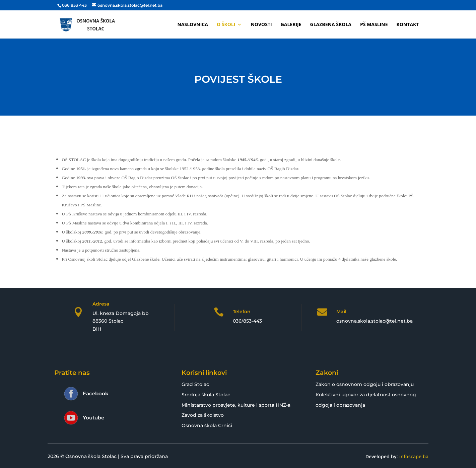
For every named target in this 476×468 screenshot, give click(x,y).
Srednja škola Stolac (206, 395)
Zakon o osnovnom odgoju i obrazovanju (365, 384)
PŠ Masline (374, 25)
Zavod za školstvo (203, 415)
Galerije (291, 25)
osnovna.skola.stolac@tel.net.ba (375, 321)
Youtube (93, 418)
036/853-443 (247, 321)
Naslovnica (193, 25)
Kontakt (408, 25)
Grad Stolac (195, 384)
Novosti (261, 25)
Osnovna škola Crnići (207, 425)
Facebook (96, 393)
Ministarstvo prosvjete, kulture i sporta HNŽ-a (236, 405)
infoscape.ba (414, 456)
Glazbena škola (331, 25)
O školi (226, 25)
